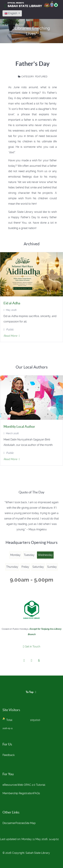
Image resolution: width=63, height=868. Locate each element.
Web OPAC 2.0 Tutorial (31, 785)
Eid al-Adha (12, 303)
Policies (20, 823)
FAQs (37, 793)
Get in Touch (32, 647)
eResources (10, 785)
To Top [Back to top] (32, 692)
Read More (12, 336)
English (11, 13)
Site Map (30, 823)
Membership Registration (18, 793)
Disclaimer (9, 823)
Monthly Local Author (19, 427)
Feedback (9, 755)
